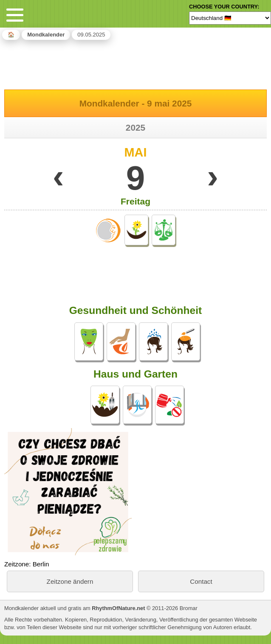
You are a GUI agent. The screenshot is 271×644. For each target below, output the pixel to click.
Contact (201, 581)
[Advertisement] (135, 63)
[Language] (230, 18)
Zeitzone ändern (70, 581)
